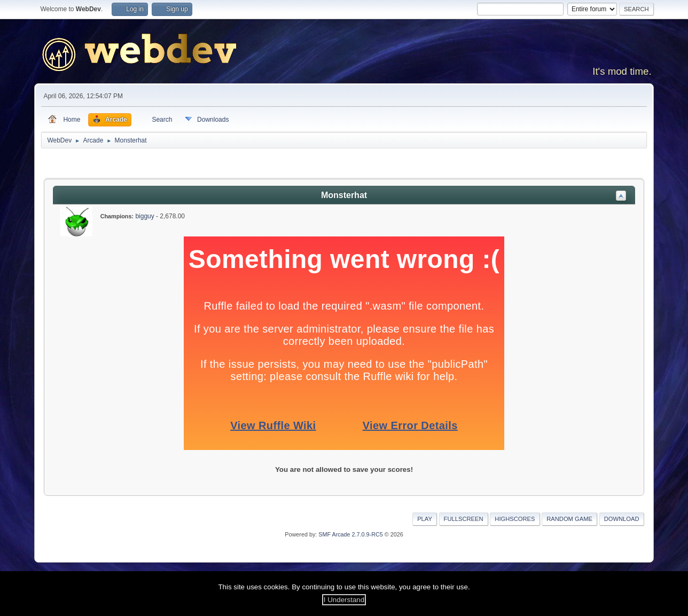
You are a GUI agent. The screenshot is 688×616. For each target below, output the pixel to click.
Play (425, 519)
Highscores (515, 519)
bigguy (144, 216)
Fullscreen (464, 519)
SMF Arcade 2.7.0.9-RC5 (350, 534)
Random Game (569, 519)
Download (622, 519)
